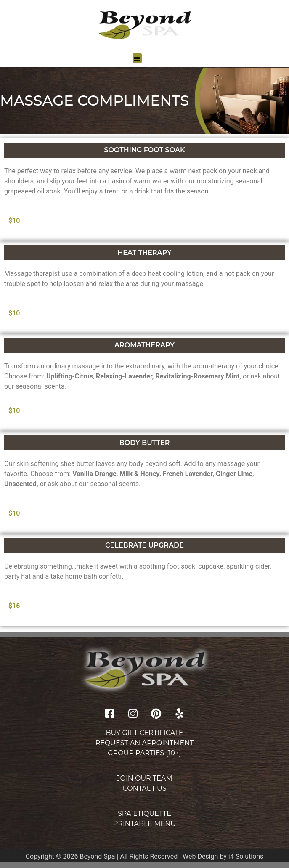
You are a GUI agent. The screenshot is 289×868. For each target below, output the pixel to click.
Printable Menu (144, 824)
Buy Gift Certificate (144, 733)
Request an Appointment (145, 743)
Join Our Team (145, 778)
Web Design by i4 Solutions (223, 856)
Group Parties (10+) (144, 753)
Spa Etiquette (144, 814)
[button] (137, 58)
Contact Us (144, 788)
